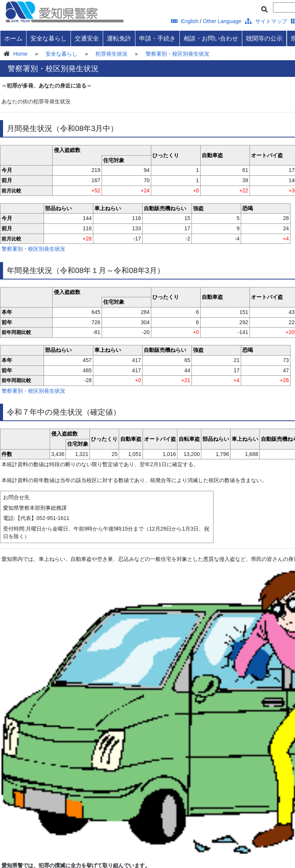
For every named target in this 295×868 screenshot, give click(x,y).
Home (20, 54)
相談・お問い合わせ (211, 38)
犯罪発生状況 (111, 54)
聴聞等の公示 (264, 38)
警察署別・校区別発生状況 (177, 54)
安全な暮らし (49, 38)
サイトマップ (266, 21)
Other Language (222, 21)
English (185, 21)
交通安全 (87, 38)
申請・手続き (157, 38)
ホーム (13, 38)
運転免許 (119, 38)
